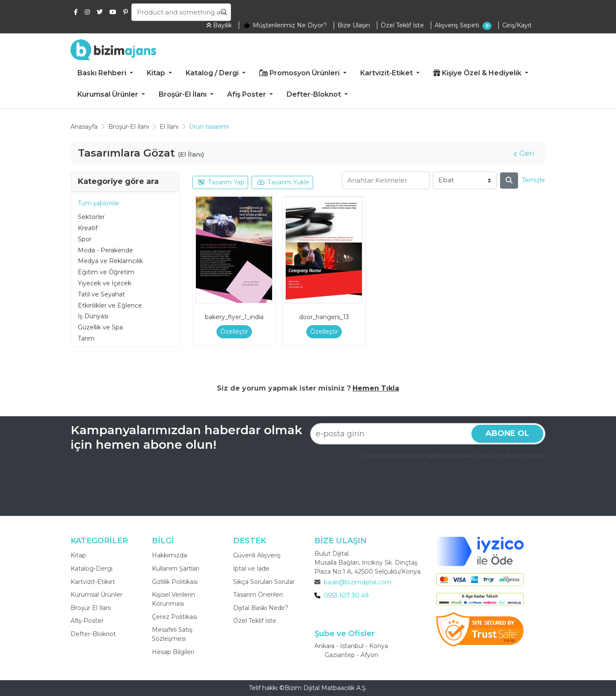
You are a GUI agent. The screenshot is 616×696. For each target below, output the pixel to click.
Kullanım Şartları (176, 569)
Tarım (86, 338)
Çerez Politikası (175, 617)
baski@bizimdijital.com (358, 582)
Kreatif (88, 228)
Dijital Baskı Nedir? (261, 608)
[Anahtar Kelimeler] (386, 180)
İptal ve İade (251, 569)
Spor (85, 239)
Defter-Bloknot (93, 634)
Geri (524, 153)
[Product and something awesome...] (181, 12)
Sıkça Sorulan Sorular (264, 582)
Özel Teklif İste (255, 621)
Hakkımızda (169, 555)
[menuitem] (105, 73)
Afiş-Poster (87, 621)
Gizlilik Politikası (175, 582)
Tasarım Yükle (283, 182)
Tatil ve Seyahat (101, 294)
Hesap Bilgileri (173, 652)
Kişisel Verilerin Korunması (173, 599)
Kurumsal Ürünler (96, 595)
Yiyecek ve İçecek (105, 283)
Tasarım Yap (221, 182)
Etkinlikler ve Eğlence (110, 305)
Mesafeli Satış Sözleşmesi (172, 634)
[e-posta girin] (428, 434)
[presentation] (480, 484)
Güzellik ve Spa (100, 327)
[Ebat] (465, 180)
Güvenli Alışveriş (257, 555)
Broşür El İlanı (91, 608)
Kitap (78, 555)
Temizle (533, 180)
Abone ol (507, 433)
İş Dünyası (93, 316)
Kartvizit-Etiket (93, 582)
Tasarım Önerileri (258, 595)
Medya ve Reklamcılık (110, 261)
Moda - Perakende (105, 250)
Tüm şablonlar (99, 203)
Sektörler (91, 217)
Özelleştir (234, 332)
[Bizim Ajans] (113, 50)
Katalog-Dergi (92, 569)
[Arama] (509, 181)
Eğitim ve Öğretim (106, 272)
